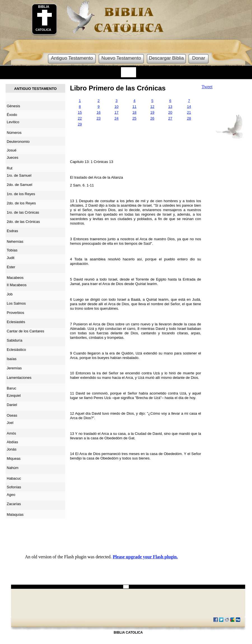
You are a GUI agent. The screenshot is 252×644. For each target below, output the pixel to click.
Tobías (12, 250)
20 (170, 112)
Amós (11, 433)
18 (134, 112)
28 (189, 118)
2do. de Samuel (19, 185)
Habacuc (14, 478)
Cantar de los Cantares (25, 331)
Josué (12, 150)
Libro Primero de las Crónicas (118, 88)
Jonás (12, 449)
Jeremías (14, 368)
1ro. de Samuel (19, 175)
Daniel (12, 405)
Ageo (11, 495)
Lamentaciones (19, 378)
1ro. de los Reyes (21, 194)
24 (116, 118)
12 (152, 107)
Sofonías (14, 487)
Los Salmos (16, 303)
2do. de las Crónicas (23, 222)
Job (10, 294)
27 (170, 118)
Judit (11, 258)
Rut (10, 168)
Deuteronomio (18, 142)
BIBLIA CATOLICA (128, 633)
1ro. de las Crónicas (23, 212)
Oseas (12, 415)
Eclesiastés (16, 322)
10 (116, 107)
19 (152, 112)
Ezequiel (14, 396)
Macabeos (15, 278)
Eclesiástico (16, 350)
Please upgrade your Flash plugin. (145, 557)
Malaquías (15, 514)
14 (189, 107)
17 (116, 112)
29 (80, 124)
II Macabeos (17, 285)
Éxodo (12, 115)
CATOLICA (43, 30)
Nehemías (15, 242)
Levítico (13, 122)
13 (170, 107)
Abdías (12, 442)
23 (99, 118)
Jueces (12, 158)
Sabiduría (15, 340)
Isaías (12, 359)
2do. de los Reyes (21, 203)
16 (99, 112)
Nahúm (13, 468)
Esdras (12, 231)
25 (134, 118)
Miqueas (14, 459)
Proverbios (15, 313)
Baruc (11, 388)
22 (80, 118)
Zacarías (14, 504)
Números (14, 133)
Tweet (207, 87)
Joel (10, 423)
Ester (11, 267)
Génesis (13, 106)
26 (152, 118)
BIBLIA (44, 7)
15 (80, 112)
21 (189, 112)
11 (134, 107)
